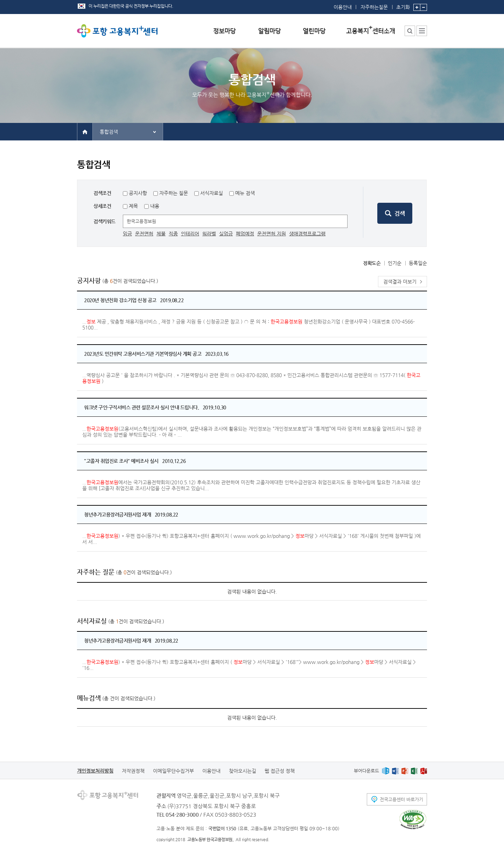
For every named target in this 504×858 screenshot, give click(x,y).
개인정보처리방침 (95, 771)
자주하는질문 (374, 7)
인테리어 (190, 234)
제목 (133, 206)
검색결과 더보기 (400, 282)
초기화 (403, 5)
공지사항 (138, 193)
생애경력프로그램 (307, 234)
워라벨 (209, 234)
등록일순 (418, 263)
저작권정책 (133, 771)
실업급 (226, 234)
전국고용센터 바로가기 (401, 799)
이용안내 (343, 7)
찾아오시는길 (243, 771)
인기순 (395, 263)
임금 (127, 234)
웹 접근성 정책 (280, 771)
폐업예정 (245, 234)
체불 (161, 234)
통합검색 (109, 132)
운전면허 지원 (272, 234)
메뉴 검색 (245, 193)
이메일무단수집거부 (173, 771)
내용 (154, 206)
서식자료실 (212, 193)
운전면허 (144, 234)
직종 (173, 234)
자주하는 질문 (174, 193)
